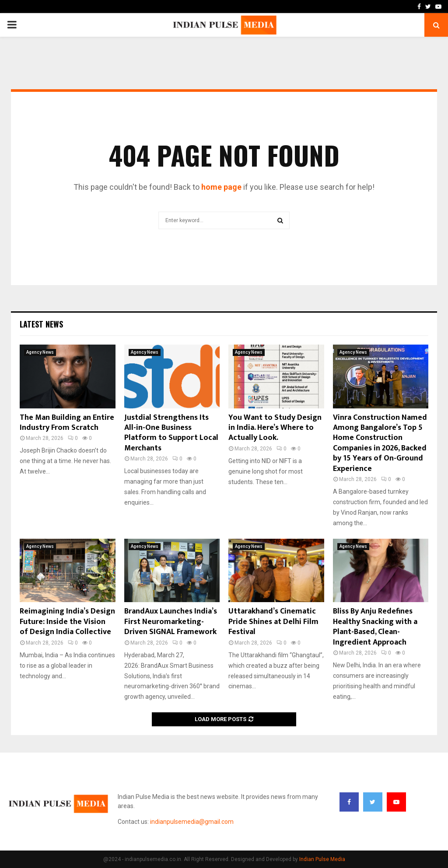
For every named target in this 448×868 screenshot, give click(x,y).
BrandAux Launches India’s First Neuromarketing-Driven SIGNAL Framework (171, 622)
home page (221, 187)
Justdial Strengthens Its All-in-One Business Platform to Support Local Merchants (171, 433)
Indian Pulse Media (322, 859)
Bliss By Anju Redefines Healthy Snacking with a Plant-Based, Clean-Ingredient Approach (375, 627)
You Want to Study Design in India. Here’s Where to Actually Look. (275, 428)
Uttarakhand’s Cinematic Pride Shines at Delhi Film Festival (273, 622)
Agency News (40, 352)
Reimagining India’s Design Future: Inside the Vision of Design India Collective (67, 622)
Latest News (41, 324)
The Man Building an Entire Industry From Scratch (67, 423)
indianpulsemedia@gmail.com (192, 822)
